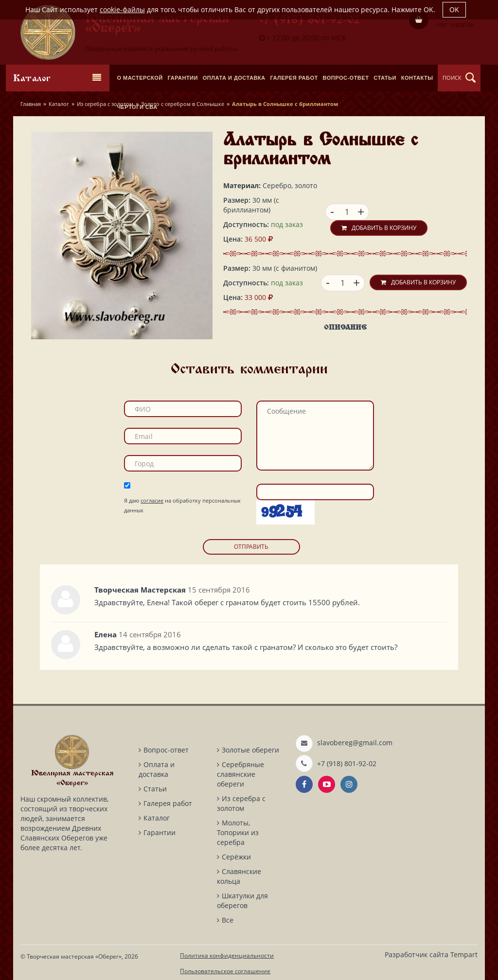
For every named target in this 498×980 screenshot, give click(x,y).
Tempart (464, 954)
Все (228, 920)
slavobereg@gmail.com (355, 743)
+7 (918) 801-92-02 (310, 21)
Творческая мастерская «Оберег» (74, 956)
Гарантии (160, 832)
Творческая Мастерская (140, 590)
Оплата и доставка (157, 769)
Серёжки (236, 857)
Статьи (155, 789)
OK (454, 9)
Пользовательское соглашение (225, 971)
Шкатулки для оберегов (242, 901)
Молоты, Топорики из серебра (238, 832)
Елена (106, 634)
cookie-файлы (122, 9)
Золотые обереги (250, 750)
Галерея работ (168, 803)
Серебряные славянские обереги (240, 774)
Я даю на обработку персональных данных (182, 505)
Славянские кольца (239, 876)
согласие (152, 500)
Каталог (59, 104)
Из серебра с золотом (105, 104)
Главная (31, 104)
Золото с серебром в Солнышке (183, 104)
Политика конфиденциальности (227, 955)
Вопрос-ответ (166, 750)
